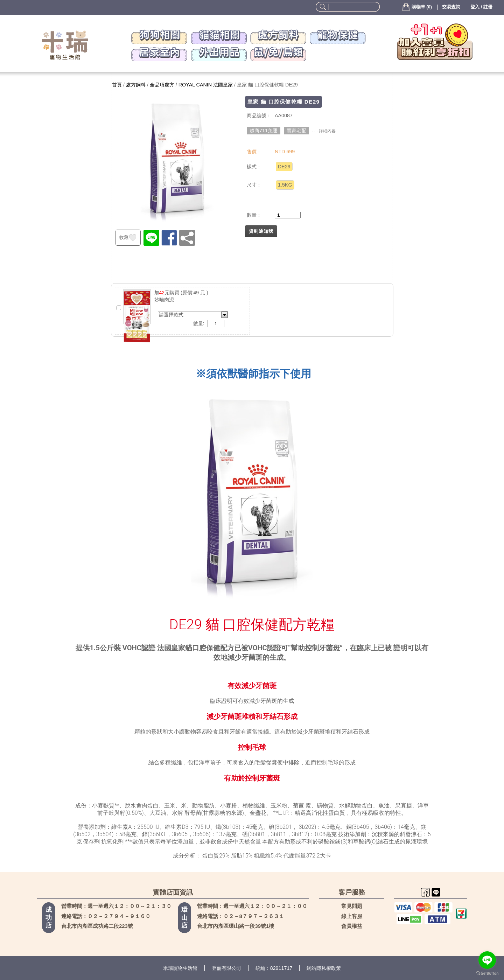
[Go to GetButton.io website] (487, 973)
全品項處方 (162, 85)
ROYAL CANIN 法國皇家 (206, 85)
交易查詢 (451, 7)
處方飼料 (136, 85)
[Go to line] (487, 960)
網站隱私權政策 (324, 968)
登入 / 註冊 (481, 7)
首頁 (117, 85)
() (417, 7)
